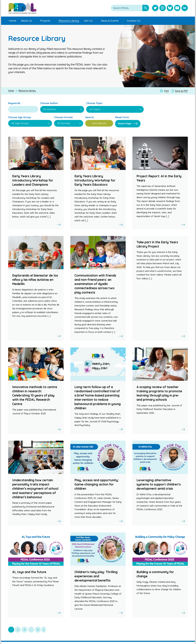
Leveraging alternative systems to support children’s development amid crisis (159, 484)
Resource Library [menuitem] (69, 21)
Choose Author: (49, 103)
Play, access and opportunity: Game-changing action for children (97, 484)
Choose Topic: (95, 103)
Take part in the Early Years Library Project (157, 244)
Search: (90, 117)
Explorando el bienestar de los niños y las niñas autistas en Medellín (35, 280)
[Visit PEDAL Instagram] (163, 8)
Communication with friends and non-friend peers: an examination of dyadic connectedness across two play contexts (95, 284)
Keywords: (14, 103)
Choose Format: (64, 117)
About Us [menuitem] (26, 21)
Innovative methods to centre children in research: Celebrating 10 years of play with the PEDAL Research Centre (35, 395)
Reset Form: (122, 117)
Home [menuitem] (13, 21)
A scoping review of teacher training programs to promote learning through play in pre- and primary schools (159, 393)
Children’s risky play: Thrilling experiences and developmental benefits (96, 576)
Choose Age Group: (20, 117)
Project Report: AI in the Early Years (159, 178)
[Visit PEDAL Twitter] (155, 8)
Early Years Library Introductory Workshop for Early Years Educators (95, 180)
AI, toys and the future (29, 572)
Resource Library (27, 91)
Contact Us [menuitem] (134, 21)
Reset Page (125, 123)
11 (38, 630)
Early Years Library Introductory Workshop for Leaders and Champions (33, 180)
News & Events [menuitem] (110, 21)
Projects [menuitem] (45, 21)
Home (11, 91)
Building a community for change (155, 574)
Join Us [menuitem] (88, 21)
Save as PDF (181, 91)
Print (166, 91)
